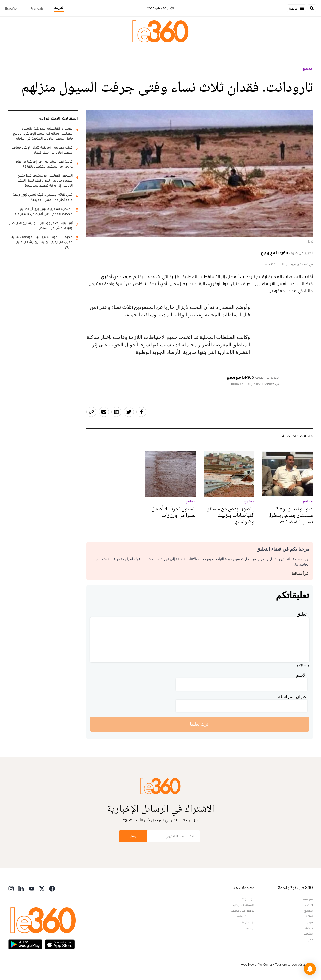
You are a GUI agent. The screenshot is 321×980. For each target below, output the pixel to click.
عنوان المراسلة (292, 696)
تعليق (302, 614)
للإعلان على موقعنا (243, 911)
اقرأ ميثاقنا (301, 574)
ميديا (310, 922)
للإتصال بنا (248, 922)
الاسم (301, 675)
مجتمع (308, 69)
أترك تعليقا (200, 724)
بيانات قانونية (246, 916)
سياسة (308, 899)
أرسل (133, 836)
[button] (310, 969)
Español (11, 8)
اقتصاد (309, 905)
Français (37, 8)
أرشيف (250, 928)
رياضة (309, 928)
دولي (310, 939)
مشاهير (308, 934)
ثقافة (310, 916)
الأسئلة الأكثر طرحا (243, 905)
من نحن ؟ (248, 899)
